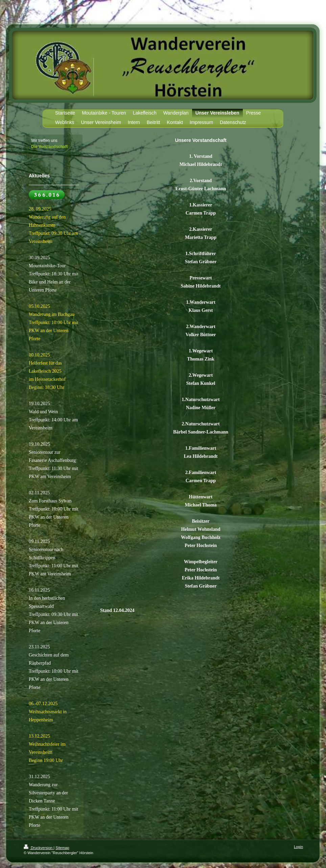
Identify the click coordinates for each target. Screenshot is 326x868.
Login (298, 847)
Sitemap (62, 848)
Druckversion (39, 848)
